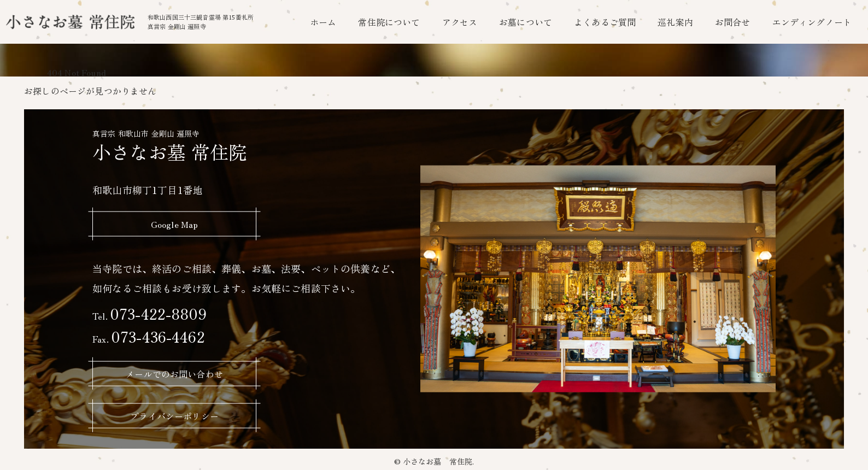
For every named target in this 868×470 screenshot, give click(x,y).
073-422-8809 (149, 313)
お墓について (526, 22)
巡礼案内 (675, 22)
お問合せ (733, 22)
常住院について (389, 22)
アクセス (460, 22)
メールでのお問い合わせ (174, 373)
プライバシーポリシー (174, 416)
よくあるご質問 (605, 22)
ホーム (323, 22)
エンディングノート (812, 22)
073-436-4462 (149, 336)
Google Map (175, 224)
